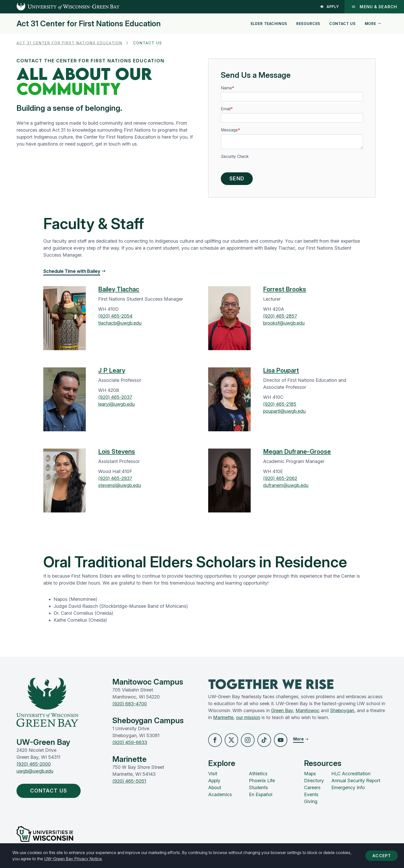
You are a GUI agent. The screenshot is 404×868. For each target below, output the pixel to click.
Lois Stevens (117, 453)
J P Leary (112, 372)
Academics (220, 797)
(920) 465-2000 (34, 766)
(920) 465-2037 (115, 399)
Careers (312, 790)
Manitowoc (308, 712)
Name (226, 88)
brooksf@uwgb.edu (284, 325)
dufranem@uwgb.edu (286, 487)
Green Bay (282, 712)
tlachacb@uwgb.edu (120, 325)
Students (258, 790)
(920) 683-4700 (130, 705)
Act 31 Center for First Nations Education (89, 23)
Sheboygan (342, 712)
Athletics (258, 776)
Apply (329, 7)
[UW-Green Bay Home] (60, 7)
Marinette (223, 719)
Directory (314, 783)
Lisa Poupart (281, 372)
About (215, 790)
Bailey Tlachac (119, 291)
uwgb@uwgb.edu (35, 773)
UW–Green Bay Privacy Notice (73, 859)
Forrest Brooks (285, 291)
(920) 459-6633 (130, 744)
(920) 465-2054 (115, 318)
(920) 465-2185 (280, 406)
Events (311, 797)
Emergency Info (348, 790)
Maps (310, 776)
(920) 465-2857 (280, 318)
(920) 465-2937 (115, 480)
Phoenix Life (262, 783)
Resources (308, 24)
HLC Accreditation (351, 776)
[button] (215, 742)
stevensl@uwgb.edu (120, 487)
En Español (261, 797)
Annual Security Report (356, 783)
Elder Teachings (269, 24)
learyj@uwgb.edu (116, 406)
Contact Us (343, 24)
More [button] (373, 24)
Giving (311, 803)
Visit (213, 776)
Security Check (235, 157)
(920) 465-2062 (280, 480)
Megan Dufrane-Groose (297, 453)
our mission (248, 719)
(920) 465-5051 (129, 783)
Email (226, 109)
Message (229, 130)
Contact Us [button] (52, 793)
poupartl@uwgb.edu (284, 413)
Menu (374, 7)
